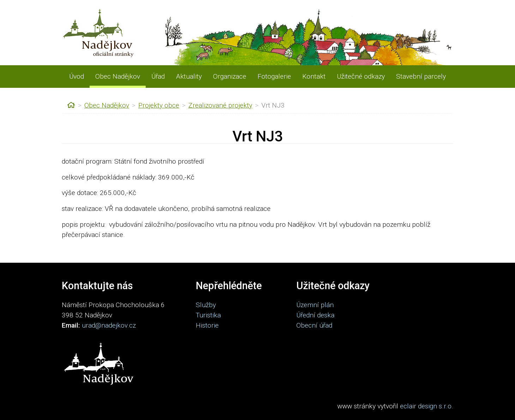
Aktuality (189, 76)
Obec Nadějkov (118, 76)
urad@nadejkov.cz (109, 325)
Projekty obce (159, 105)
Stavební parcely (421, 76)
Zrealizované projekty (220, 105)
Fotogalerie (274, 76)
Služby (206, 305)
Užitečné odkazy (361, 76)
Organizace (230, 76)
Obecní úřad (314, 325)
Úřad (158, 76)
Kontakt (314, 76)
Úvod (77, 76)
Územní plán (315, 305)
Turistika (208, 315)
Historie (207, 325)
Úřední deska (315, 315)
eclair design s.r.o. (427, 406)
